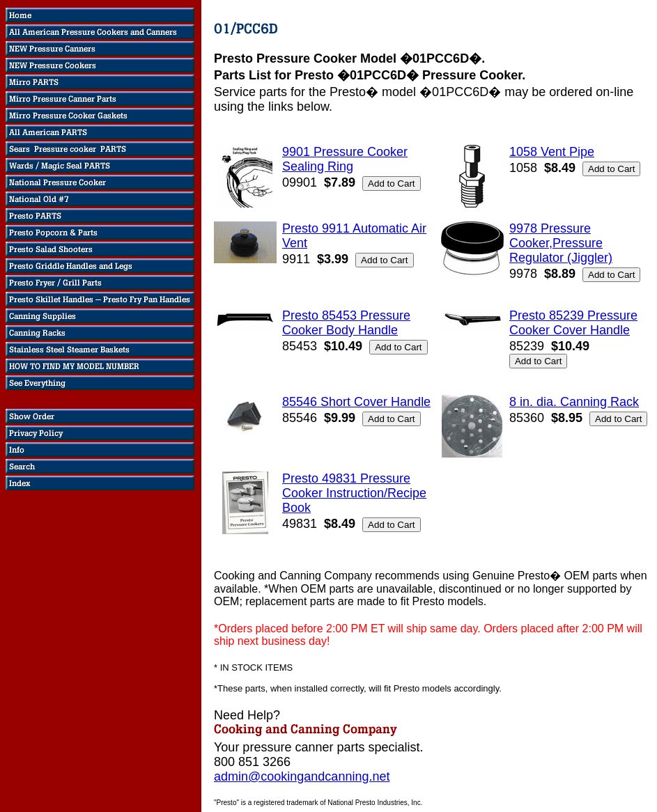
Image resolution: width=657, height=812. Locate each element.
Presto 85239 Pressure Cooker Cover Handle (573, 323)
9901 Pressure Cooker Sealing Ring (345, 159)
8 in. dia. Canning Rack (574, 402)
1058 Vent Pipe (552, 152)
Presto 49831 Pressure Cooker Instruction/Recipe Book (354, 493)
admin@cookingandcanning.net (302, 776)
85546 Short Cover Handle (356, 402)
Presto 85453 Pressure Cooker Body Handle (346, 323)
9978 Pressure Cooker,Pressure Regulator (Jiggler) (561, 243)
